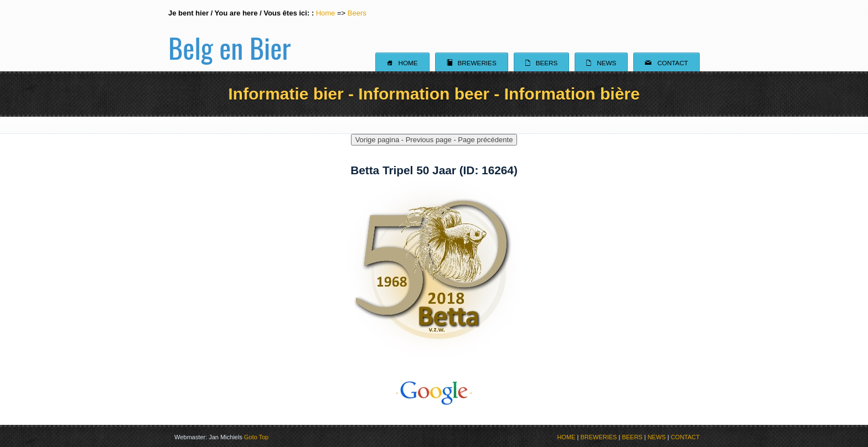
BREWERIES (598, 437)
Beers (357, 13)
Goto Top (256, 437)
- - (434, 393)
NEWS (657, 437)
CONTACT (685, 437)
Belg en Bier (229, 35)
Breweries (472, 63)
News (601, 63)
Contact (666, 63)
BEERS (632, 437)
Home (326, 13)
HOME (566, 437)
